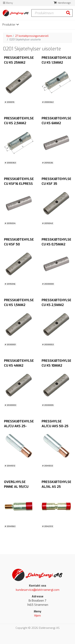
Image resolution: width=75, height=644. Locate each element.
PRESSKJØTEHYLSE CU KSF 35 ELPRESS (56, 184)
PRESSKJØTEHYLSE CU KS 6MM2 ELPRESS (56, 123)
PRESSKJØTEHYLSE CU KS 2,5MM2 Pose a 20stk (19, 123)
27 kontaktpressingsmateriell (32, 36)
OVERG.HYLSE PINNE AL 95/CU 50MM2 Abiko (16, 487)
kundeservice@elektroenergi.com (38, 590)
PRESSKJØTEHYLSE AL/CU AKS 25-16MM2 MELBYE (19, 426)
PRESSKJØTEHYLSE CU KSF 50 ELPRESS (19, 244)
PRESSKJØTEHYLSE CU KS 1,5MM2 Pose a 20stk (56, 62)
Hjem (9, 36)
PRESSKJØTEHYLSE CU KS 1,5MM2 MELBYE (19, 305)
